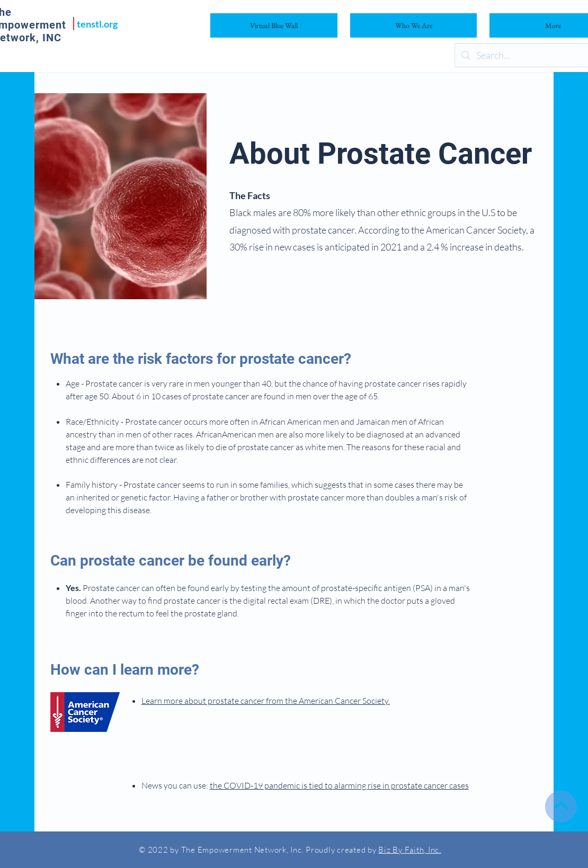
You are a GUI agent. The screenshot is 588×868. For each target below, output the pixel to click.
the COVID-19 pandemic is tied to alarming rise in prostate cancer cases (339, 785)
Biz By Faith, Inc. (410, 850)
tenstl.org (97, 24)
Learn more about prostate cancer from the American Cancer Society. (266, 701)
